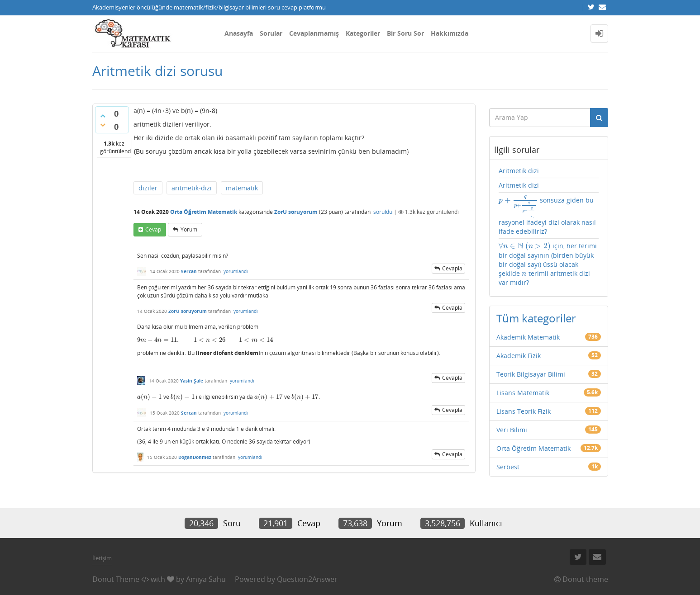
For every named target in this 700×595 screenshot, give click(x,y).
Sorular (271, 33)
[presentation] (205, 340)
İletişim (102, 558)
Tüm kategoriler (536, 318)
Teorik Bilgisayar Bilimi (531, 374)
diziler (148, 188)
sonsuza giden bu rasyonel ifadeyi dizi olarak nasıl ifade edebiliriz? (547, 216)
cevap (153, 229)
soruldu (383, 212)
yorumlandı (236, 271)
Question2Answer (307, 579)
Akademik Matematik (528, 337)
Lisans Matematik (523, 393)
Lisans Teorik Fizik (524, 411)
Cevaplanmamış (314, 33)
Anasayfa (239, 33)
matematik (242, 188)
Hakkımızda (450, 33)
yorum (189, 229)
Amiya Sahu (206, 579)
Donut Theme (116, 579)
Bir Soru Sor (405, 33)
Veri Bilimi (512, 430)
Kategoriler (363, 33)
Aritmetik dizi (519, 171)
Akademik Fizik (519, 356)
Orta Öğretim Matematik (204, 212)
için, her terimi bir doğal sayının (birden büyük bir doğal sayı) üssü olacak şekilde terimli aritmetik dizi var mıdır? (548, 264)
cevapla (452, 268)
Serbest (508, 467)
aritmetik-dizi (192, 188)
